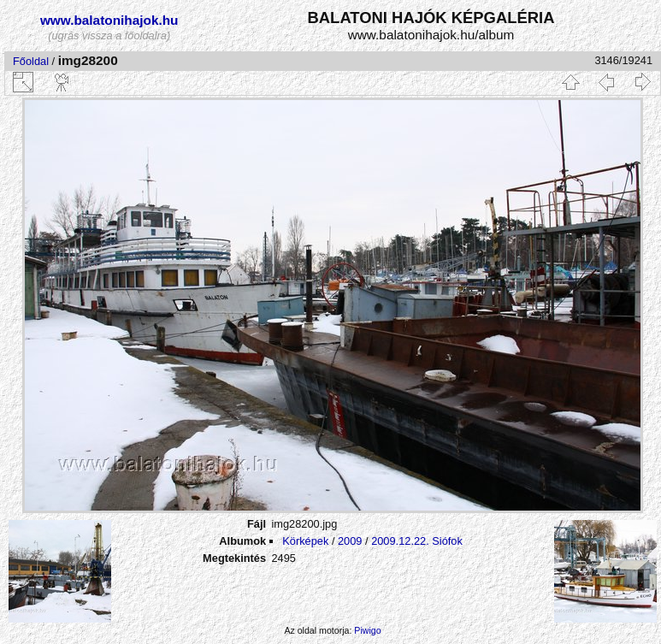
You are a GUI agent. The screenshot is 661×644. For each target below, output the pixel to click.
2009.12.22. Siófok (417, 541)
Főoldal (31, 61)
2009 (350, 541)
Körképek (305, 541)
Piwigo (367, 630)
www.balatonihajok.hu (109, 20)
